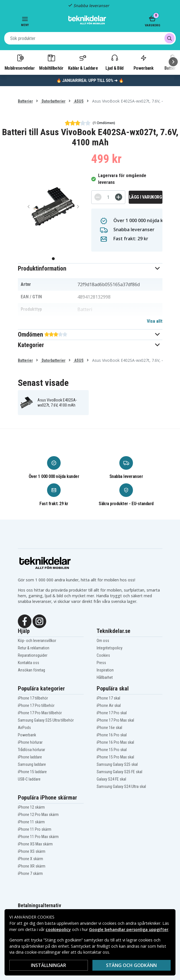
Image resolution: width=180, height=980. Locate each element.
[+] (119, 197)
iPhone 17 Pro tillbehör (36, 705)
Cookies (103, 655)
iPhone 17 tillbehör (33, 698)
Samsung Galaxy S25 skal (117, 764)
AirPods (24, 728)
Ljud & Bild (114, 62)
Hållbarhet (105, 677)
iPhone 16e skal (109, 728)
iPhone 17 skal (108, 698)
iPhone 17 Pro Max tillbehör (40, 713)
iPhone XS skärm (32, 851)
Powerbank (143, 62)
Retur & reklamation (34, 648)
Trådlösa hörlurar (31, 750)
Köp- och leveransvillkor (37, 641)
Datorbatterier (53, 101)
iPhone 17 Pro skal (112, 713)
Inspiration (105, 670)
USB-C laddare (29, 779)
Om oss (103, 641)
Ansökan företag (31, 670)
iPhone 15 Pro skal (112, 750)
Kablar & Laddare (83, 62)
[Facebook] (25, 621)
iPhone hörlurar (30, 742)
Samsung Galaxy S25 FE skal (119, 772)
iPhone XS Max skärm (35, 844)
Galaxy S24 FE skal (111, 779)
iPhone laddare (30, 757)
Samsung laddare (32, 764)
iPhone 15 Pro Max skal (115, 757)
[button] (90, 268)
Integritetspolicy (110, 648)
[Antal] (108, 197)
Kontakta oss (28, 663)
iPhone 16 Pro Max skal (115, 742)
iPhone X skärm (30, 859)
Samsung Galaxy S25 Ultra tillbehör (46, 720)
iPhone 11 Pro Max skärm (38, 837)
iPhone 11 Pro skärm (35, 829)
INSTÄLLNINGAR (48, 965)
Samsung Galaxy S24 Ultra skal (121, 786)
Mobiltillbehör (51, 62)
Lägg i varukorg (146, 197)
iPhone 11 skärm (31, 822)
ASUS (79, 101)
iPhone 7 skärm (30, 873)
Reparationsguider (33, 655)
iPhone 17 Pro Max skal (115, 720)
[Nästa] (173, 62)
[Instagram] (39, 621)
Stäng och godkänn (131, 965)
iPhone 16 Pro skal (112, 735)
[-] (98, 197)
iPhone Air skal (109, 705)
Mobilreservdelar (20, 62)
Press (101, 663)
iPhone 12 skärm (31, 807)
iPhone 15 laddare (32, 772)
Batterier (25, 101)
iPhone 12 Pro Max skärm (38, 815)
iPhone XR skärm (32, 866)
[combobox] (90, 38)
